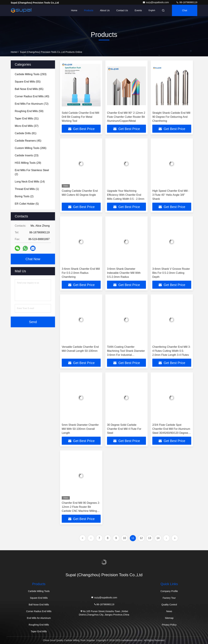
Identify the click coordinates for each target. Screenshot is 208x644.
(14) (30, 182)
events (138, 10)
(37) (27, 126)
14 (158, 538)
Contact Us (122, 10)
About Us (105, 10)
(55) (28, 82)
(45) (28, 141)
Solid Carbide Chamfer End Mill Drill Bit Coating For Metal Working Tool (80, 117)
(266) (31, 148)
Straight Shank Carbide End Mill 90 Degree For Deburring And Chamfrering (171, 117)
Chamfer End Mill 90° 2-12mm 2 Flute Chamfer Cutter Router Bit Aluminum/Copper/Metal (126, 117)
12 (141, 538)
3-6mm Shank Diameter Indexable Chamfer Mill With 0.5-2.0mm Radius (124, 273)
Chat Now (33, 259)
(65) (29, 89)
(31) (27, 119)
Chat (185, 10)
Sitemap (169, 618)
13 (150, 538)
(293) (31, 74)
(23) (27, 155)
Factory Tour (169, 598)
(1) (27, 189)
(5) (27, 204)
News (169, 611)
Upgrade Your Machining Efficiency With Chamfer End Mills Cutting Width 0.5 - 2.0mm (126, 195)
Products (89, 10)
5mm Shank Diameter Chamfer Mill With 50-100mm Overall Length (80, 429)
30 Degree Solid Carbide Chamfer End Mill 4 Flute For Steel (124, 429)
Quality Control (169, 605)
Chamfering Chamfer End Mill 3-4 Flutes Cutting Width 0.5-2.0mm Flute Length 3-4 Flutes (172, 351)
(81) (26, 133)
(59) (29, 111)
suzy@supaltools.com (156, 2)
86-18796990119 (187, 2)
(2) (32, 172)
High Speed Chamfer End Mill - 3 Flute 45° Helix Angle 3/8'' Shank (171, 195)
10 (124, 538)
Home (74, 10)
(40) (32, 96)
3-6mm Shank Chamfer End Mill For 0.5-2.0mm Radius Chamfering (81, 273)
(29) (28, 163)
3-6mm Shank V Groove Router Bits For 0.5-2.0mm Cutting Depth (171, 273)
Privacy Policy (169, 625)
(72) (32, 104)
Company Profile (169, 591)
